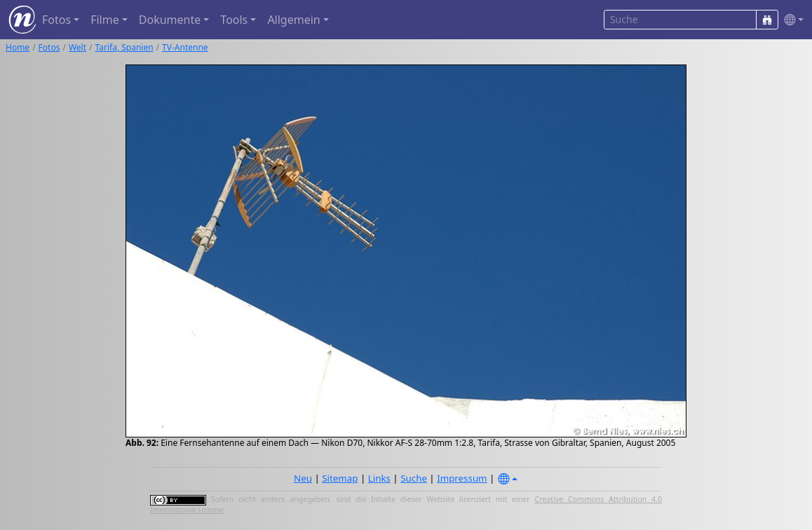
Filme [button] (105, 20)
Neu (303, 478)
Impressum (462, 478)
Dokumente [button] (170, 20)
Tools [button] (234, 20)
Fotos (49, 47)
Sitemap (340, 478)
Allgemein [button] (293, 20)
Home (18, 47)
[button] (791, 20)
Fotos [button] (56, 20)
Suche (414, 478)
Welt (77, 47)
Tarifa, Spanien (124, 47)
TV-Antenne (185, 47)
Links (379, 478)
